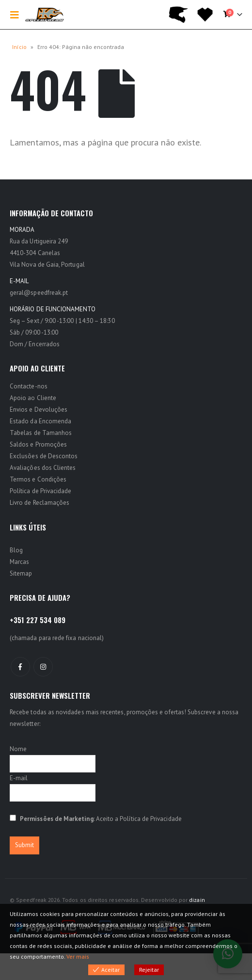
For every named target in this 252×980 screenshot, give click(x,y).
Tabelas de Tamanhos (41, 433)
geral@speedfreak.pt (39, 293)
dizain (197, 900)
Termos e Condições (38, 479)
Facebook (20, 667)
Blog (16, 550)
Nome (18, 749)
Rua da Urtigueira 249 (39, 241)
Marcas (19, 562)
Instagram (43, 667)
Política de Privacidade (41, 491)
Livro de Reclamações (39, 503)
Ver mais (78, 956)
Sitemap (21, 573)
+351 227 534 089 (38, 620)
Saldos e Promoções (38, 444)
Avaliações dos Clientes (43, 468)
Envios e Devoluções (39, 410)
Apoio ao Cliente (33, 398)
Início (19, 47)
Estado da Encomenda (40, 421)
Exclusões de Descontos (44, 456)
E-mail (19, 778)
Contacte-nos (29, 386)
